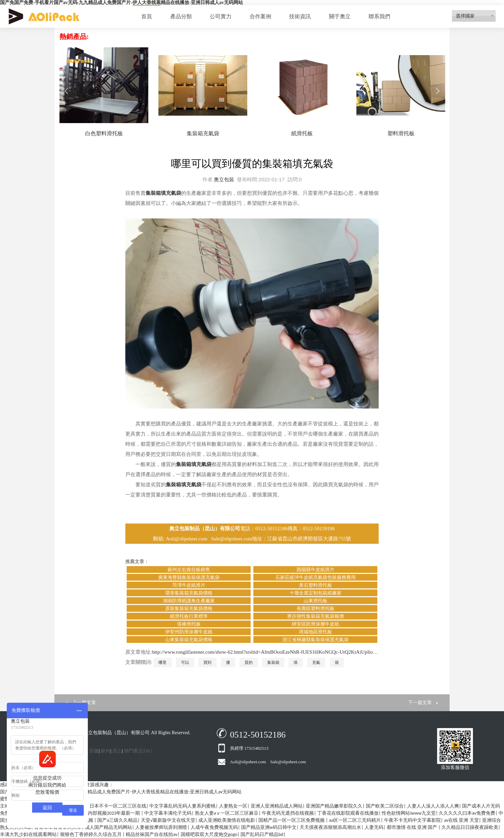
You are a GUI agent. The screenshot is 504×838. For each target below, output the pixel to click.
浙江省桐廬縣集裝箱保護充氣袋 (316, 640)
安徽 (94, 751)
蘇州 (105, 751)
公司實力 (221, 16)
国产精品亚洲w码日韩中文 (269, 827)
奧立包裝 (224, 179)
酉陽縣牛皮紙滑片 (316, 570)
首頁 (147, 16)
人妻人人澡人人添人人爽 (433, 806)
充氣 (316, 662)
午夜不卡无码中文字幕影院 (412, 820)
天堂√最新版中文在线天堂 (168, 820)
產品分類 (181, 16)
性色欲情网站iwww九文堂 (409, 813)
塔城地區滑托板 (316, 632)
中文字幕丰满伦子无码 (168, 813)
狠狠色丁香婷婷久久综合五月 (91, 834)
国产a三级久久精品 (117, 820)
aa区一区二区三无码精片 (355, 820)
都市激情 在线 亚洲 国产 (413, 827)
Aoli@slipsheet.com (187, 539)
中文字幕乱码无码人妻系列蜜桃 (182, 806)
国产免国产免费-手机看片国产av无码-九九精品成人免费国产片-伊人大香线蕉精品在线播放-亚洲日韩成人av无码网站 (121, 3)
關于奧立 (340, 16)
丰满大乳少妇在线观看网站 (28, 834)
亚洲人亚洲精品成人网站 (277, 806)
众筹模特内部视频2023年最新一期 (105, 813)
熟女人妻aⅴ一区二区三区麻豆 (227, 813)
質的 (249, 662)
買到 (207, 662)
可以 (185, 662)
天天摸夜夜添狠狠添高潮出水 (330, 827)
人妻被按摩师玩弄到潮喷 (161, 827)
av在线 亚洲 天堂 (461, 820)
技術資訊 (300, 16)
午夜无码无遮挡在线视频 (288, 813)
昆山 (117, 751)
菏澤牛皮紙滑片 (189, 585)
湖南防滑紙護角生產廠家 (189, 601)
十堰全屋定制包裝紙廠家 (316, 593)
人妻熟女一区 (233, 806)
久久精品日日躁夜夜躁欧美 (470, 827)
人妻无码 (374, 827)
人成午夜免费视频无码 (214, 827)
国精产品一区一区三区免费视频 (292, 820)
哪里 (162, 662)
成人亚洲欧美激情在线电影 (227, 820)
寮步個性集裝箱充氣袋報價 (316, 616)
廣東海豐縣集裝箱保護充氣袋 (189, 577)
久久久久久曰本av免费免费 (467, 813)
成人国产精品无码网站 (108, 827)
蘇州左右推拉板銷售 (189, 570)
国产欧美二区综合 (385, 806)
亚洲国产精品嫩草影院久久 (334, 806)
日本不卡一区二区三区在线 (118, 806)
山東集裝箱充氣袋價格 (189, 640)
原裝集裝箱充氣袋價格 (189, 609)
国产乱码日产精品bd (262, 834)
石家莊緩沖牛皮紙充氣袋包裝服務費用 (316, 577)
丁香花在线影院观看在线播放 (348, 813)
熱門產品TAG (138, 751)
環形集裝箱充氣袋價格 (189, 593)
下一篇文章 (420, 703)
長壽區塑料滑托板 (316, 609)
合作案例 (260, 16)
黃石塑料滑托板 (316, 585)
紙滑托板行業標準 (189, 616)
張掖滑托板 (189, 624)
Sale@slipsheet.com (232, 539)
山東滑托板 (316, 601)
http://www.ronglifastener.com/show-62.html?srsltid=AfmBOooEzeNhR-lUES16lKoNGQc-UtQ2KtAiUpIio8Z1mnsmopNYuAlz (284, 652)
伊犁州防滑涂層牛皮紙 (189, 632)
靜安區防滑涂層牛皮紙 (316, 624)
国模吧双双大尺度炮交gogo (209, 834)
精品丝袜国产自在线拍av (152, 834)
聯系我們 (379, 16)
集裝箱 (273, 662)
